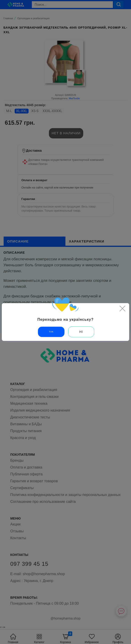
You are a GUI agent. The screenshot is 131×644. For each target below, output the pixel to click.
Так (51, 332)
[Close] (122, 308)
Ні (81, 332)
